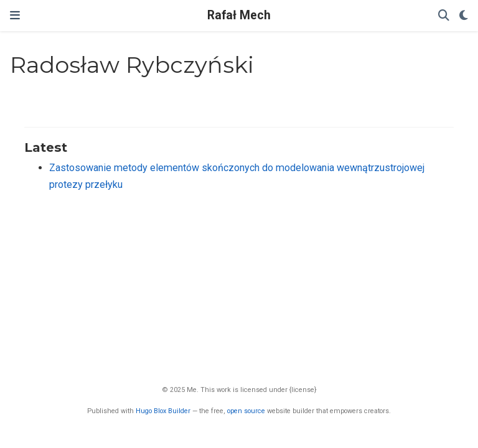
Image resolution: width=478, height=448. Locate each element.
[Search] (444, 16)
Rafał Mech (239, 15)
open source (246, 411)
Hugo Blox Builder (163, 411)
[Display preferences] (464, 16)
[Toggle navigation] (15, 16)
